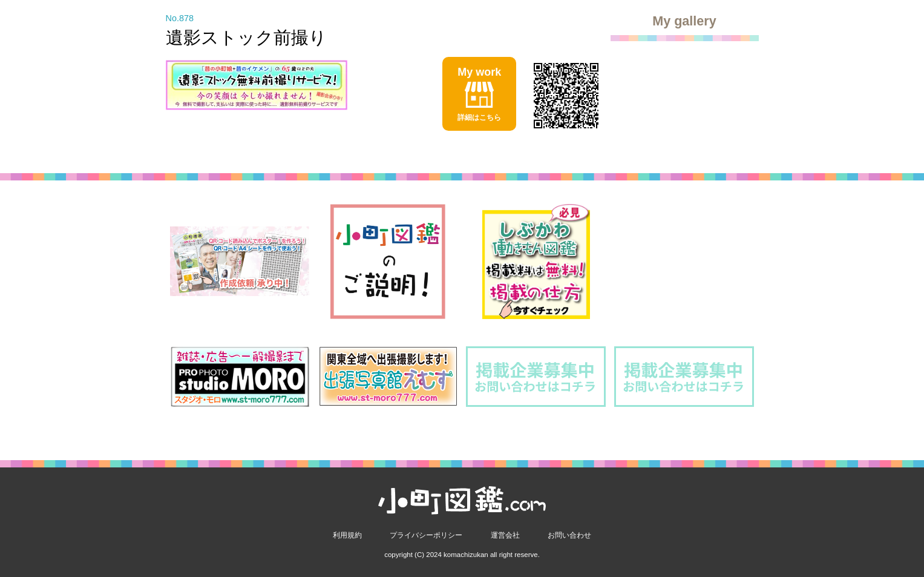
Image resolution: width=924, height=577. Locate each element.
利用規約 (347, 535)
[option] (240, 262)
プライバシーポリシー (426, 535)
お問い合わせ (569, 535)
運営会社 (505, 535)
